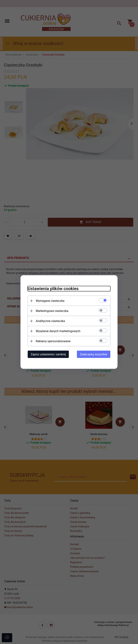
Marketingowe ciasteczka (52, 311)
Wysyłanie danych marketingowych (58, 331)
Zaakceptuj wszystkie (94, 354)
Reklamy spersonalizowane (53, 341)
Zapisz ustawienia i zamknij (48, 354)
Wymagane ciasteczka (50, 301)
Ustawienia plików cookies (53, 289)
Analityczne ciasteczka (50, 321)
